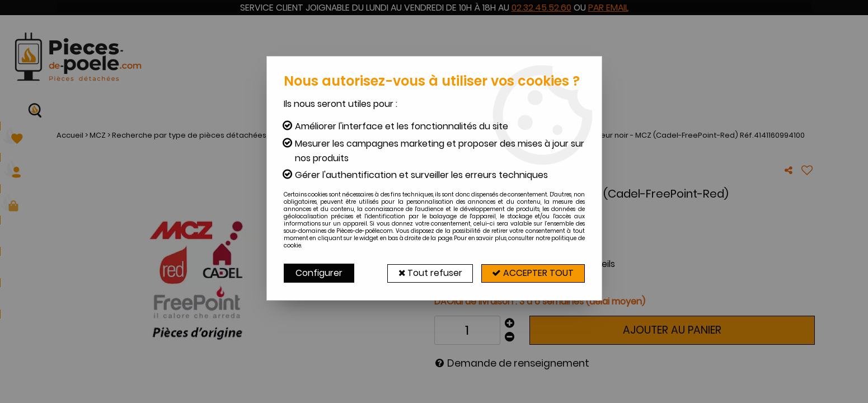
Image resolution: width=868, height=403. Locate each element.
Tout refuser (427, 273)
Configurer (319, 273)
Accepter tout (532, 273)
